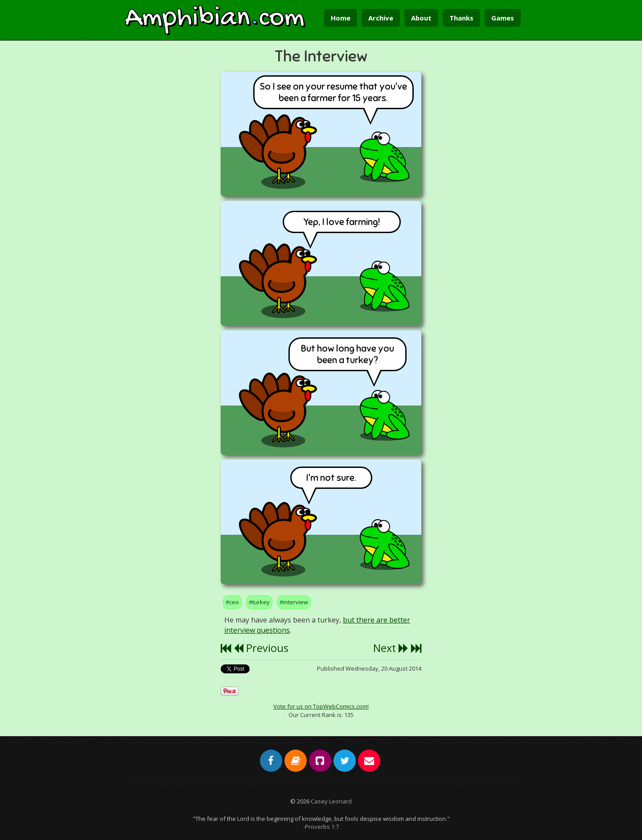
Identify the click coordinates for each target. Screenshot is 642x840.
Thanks (461, 18)
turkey (261, 602)
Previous (261, 648)
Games (503, 18)
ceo (234, 602)
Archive (381, 18)
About (421, 18)
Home (341, 18)
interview (296, 602)
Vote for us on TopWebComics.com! (321, 706)
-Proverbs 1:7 (321, 827)
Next (391, 648)
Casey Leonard (331, 801)
